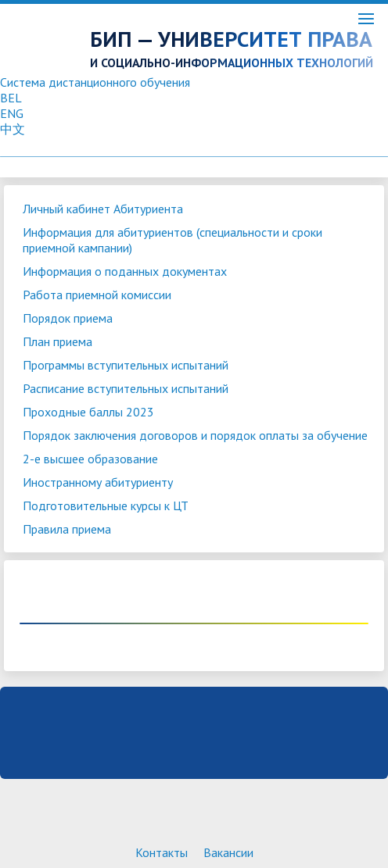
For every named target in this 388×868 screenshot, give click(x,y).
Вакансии (228, 852)
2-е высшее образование (90, 459)
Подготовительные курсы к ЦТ (106, 505)
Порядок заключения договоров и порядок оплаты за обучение (195, 435)
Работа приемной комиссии (97, 295)
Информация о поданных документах (125, 271)
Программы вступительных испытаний (126, 365)
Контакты (162, 852)
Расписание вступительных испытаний (126, 388)
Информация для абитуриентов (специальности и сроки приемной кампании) (172, 240)
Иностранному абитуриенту (98, 482)
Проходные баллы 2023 (88, 412)
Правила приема (67, 529)
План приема (57, 341)
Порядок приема (68, 318)
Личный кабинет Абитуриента (103, 209)
